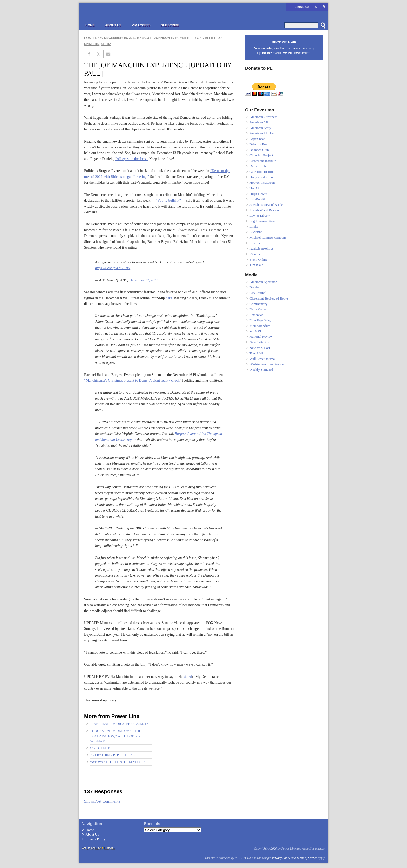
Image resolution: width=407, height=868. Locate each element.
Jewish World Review (264, 210)
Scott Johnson (156, 38)
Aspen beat (257, 139)
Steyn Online (258, 259)
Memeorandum (260, 326)
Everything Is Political (112, 755)
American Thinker (262, 133)
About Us (113, 25)
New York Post (260, 348)
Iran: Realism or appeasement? (119, 724)
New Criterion (259, 342)
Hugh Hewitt (258, 194)
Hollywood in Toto (262, 177)
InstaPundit (257, 199)
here (169, 298)
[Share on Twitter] (99, 54)
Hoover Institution (262, 183)
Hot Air (255, 188)
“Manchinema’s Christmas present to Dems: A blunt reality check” (133, 380)
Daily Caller (258, 309)
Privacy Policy (96, 839)
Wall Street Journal (263, 359)
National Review (261, 337)
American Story (260, 128)
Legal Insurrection (262, 221)
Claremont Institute (263, 161)
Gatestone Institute (262, 172)
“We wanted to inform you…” (118, 762)
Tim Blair (256, 265)
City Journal (258, 293)
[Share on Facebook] (89, 54)
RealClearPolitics (261, 249)
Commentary (258, 304)
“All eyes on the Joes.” (132, 159)
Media (106, 44)
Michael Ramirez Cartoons (268, 238)
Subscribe (170, 25)
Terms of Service (307, 858)
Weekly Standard (261, 370)
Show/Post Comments (102, 801)
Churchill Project (261, 155)
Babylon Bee (258, 144)
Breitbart (256, 287)
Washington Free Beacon (267, 364)
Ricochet (256, 254)
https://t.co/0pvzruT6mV (113, 268)
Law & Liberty (260, 216)
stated (188, 677)
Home (90, 25)
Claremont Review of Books (269, 298)
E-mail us (302, 7)
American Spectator (263, 282)
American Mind (260, 122)
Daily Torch (258, 166)
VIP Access (141, 25)
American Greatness (263, 117)
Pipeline (255, 243)
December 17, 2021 (144, 280)
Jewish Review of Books (266, 205)
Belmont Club (259, 150)
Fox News (256, 315)
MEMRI (255, 331)
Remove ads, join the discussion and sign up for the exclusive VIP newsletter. (284, 47)
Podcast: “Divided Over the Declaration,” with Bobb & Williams (116, 736)
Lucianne (256, 232)
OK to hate (100, 748)
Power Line (130, 13)
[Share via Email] (108, 54)
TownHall (256, 353)
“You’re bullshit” (168, 200)
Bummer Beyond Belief (195, 38)
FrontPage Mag (260, 320)
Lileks (254, 226)
